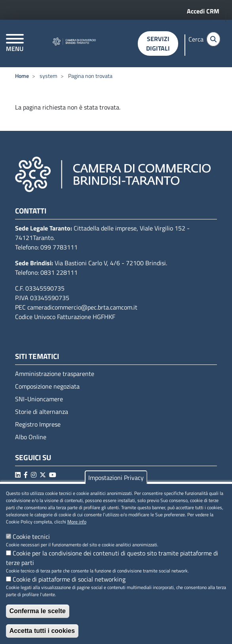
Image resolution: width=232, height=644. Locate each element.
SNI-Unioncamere (39, 399)
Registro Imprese (38, 424)
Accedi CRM (203, 11)
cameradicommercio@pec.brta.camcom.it (82, 307)
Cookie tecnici (31, 536)
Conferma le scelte (38, 611)
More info (77, 522)
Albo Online (31, 437)
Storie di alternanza (42, 412)
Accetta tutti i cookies (42, 631)
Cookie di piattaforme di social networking (69, 579)
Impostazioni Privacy (116, 478)
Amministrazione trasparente (55, 374)
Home (22, 76)
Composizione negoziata (47, 386)
